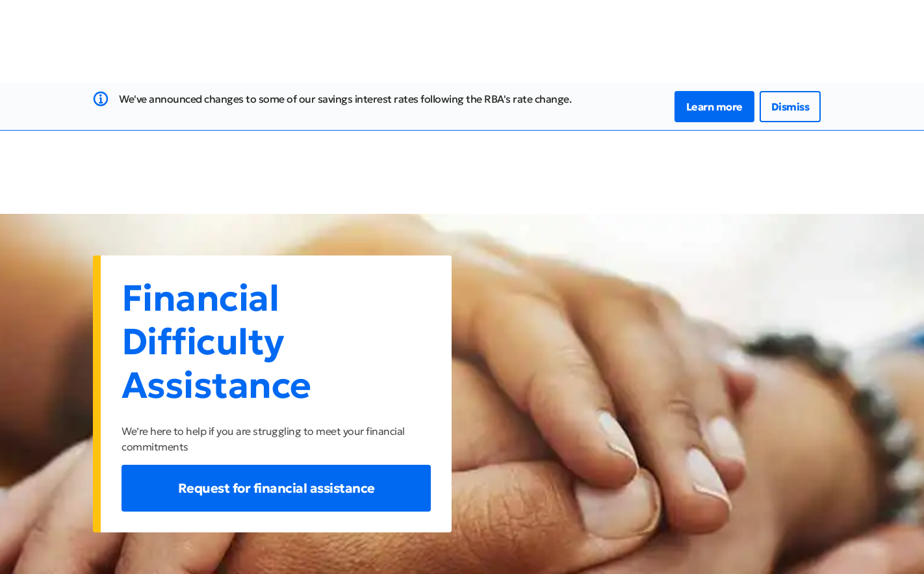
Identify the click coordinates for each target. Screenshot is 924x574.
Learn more (714, 107)
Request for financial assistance (276, 488)
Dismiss (790, 107)
